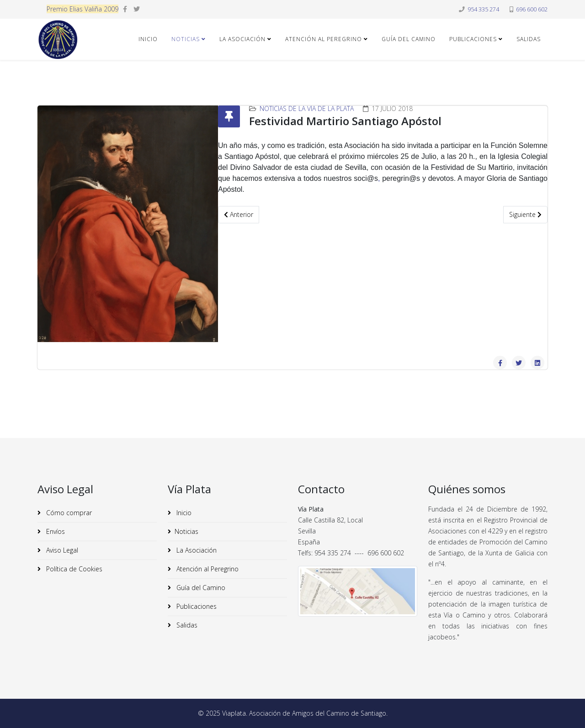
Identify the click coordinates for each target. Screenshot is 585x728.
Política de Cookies (73, 569)
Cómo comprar (68, 513)
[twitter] (137, 9)
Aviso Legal (61, 550)
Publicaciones (473, 39)
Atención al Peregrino (324, 39)
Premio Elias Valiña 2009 (82, 9)
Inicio (148, 39)
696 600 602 (532, 9)
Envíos (55, 531)
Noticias (186, 39)
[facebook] (125, 9)
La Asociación (242, 39)
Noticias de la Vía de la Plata (307, 108)
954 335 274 (483, 9)
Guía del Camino (409, 39)
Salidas (529, 39)
